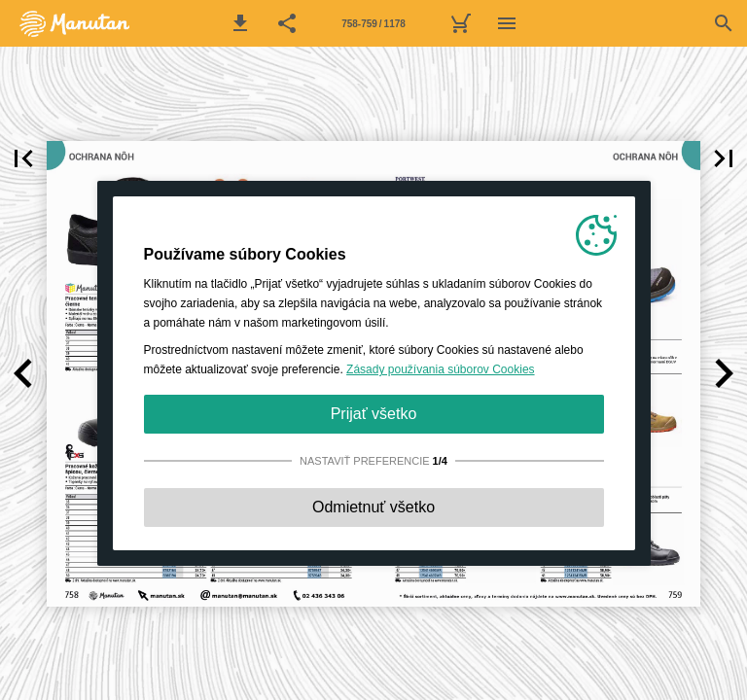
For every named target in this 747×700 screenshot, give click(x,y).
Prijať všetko (374, 414)
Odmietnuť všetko (373, 507)
